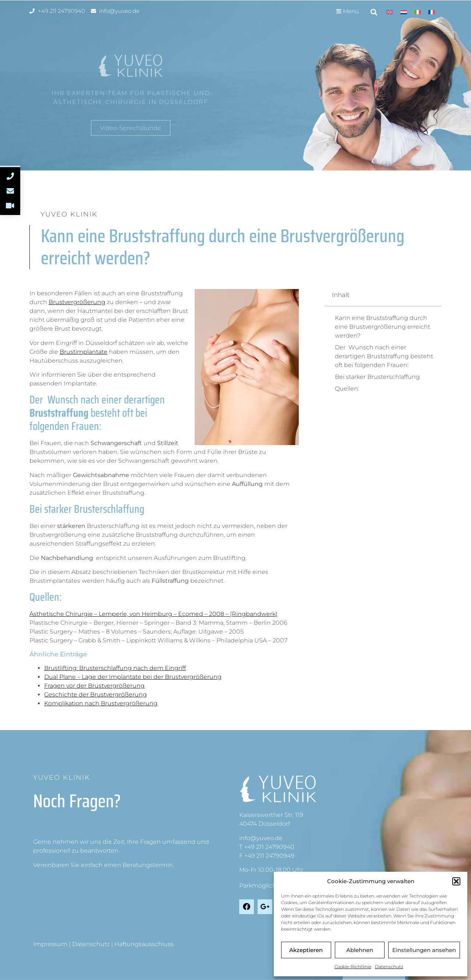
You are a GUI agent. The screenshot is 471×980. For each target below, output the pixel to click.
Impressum (50, 944)
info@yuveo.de (261, 838)
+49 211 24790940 (269, 847)
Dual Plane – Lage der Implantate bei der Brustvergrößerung (133, 677)
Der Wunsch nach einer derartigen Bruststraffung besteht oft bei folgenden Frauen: (384, 356)
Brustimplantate (84, 352)
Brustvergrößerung (77, 302)
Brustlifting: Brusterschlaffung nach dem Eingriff (115, 668)
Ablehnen (360, 950)
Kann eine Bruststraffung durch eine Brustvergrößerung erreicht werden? (383, 327)
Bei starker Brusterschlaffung (377, 377)
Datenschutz (389, 967)
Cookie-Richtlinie (353, 967)
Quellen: (347, 389)
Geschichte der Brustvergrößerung (95, 695)
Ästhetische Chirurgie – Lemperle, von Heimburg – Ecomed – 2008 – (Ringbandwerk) (153, 614)
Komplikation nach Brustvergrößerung (101, 703)
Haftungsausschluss (144, 944)
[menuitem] (390, 12)
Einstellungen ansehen (424, 950)
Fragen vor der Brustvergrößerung (94, 686)
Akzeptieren (306, 950)
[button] (456, 881)
